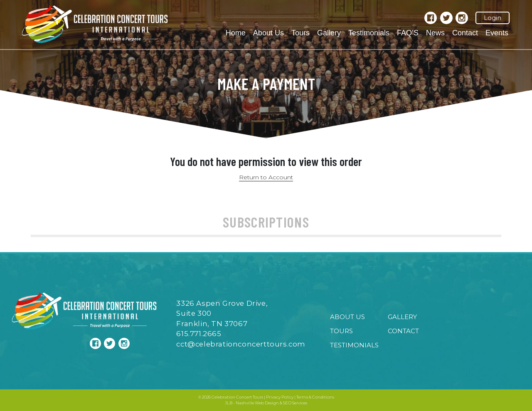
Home (236, 33)
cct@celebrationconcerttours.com (241, 344)
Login (493, 18)
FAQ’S (408, 33)
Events (497, 33)
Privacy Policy (280, 397)
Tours (300, 33)
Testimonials (369, 33)
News (435, 33)
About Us (268, 33)
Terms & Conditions (315, 397)
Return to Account (266, 177)
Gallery (329, 33)
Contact (465, 33)
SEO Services (295, 403)
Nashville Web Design (257, 403)
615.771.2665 (199, 334)
